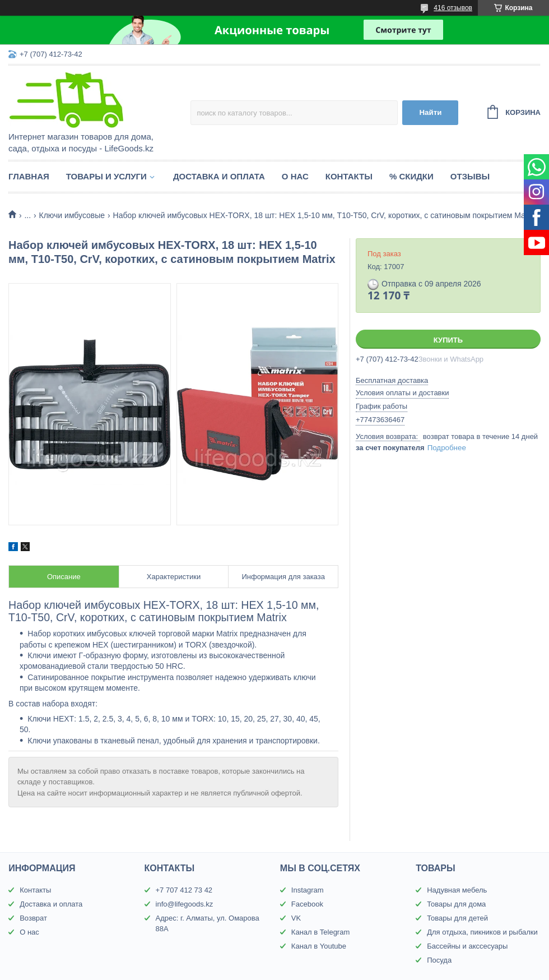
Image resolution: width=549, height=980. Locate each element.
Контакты (349, 176)
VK (296, 918)
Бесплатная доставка (392, 380)
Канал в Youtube (319, 946)
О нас (295, 176)
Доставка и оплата (219, 176)
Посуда (439, 960)
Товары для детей (457, 918)
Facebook (307, 904)
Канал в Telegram (320, 932)
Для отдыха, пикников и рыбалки (482, 932)
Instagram (308, 890)
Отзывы (470, 176)
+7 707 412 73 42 (184, 890)
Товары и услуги (106, 176)
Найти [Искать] (430, 112)
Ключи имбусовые (72, 215)
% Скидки (411, 176)
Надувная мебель (457, 890)
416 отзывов (453, 8)
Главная (29, 176)
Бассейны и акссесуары (467, 946)
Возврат (33, 918)
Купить (448, 340)
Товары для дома (456, 904)
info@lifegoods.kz (185, 904)
